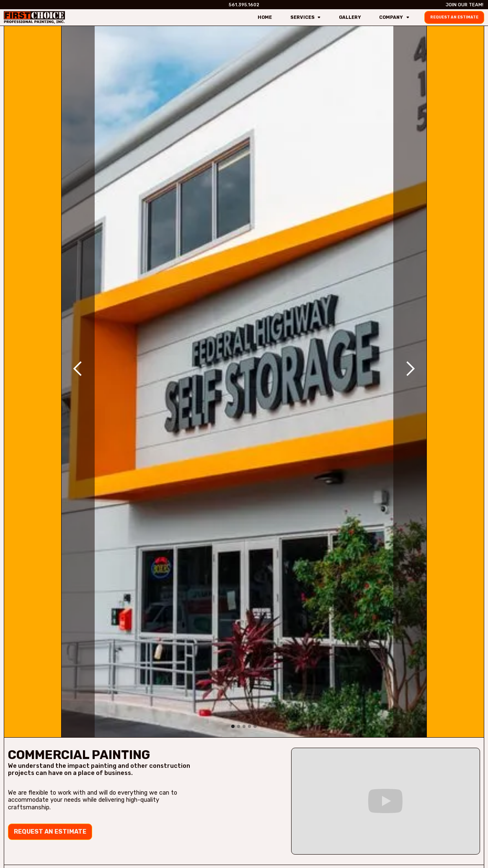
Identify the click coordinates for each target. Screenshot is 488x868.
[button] (78, 369)
